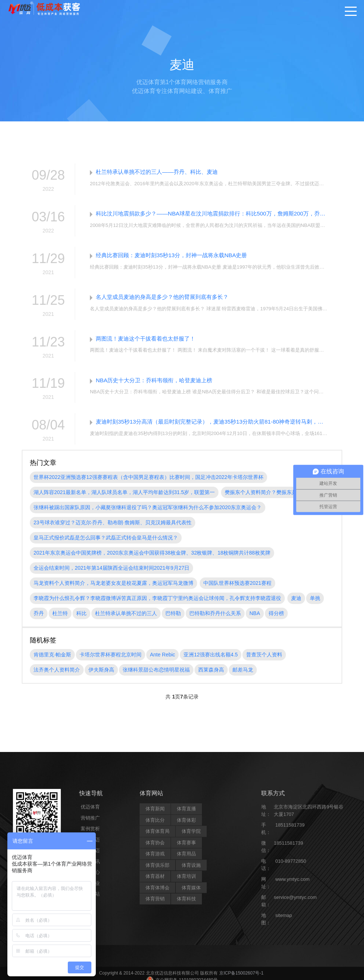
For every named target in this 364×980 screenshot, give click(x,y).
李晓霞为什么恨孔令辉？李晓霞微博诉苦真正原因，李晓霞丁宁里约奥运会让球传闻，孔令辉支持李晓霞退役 (157, 604)
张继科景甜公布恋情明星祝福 (156, 675)
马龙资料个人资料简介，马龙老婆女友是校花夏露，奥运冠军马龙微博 (113, 589)
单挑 (315, 604)
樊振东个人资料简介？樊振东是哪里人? (270, 498)
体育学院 (191, 972)
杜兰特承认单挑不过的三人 (126, 619)
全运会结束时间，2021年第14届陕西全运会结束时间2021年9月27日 (111, 573)
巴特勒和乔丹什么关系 (215, 619)
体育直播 (186, 950)
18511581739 (290, 966)
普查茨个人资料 (264, 660)
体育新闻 (155, 950)
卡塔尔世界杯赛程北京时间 (111, 660)
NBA (255, 619)
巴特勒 (173, 619)
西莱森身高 (211, 675)
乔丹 (39, 619)
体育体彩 (186, 961)
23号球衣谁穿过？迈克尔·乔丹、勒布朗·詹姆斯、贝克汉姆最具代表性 (113, 528)
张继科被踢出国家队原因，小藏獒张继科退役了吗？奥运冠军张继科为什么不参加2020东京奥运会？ (148, 513)
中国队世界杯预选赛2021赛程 (237, 589)
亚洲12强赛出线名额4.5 (211, 660)
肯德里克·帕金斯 (52, 660)
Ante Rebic (162, 660)
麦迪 (296, 604)
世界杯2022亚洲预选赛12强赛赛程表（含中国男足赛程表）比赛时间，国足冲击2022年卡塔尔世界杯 (148, 483)
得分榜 (276, 619)
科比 (81, 619)
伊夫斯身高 (101, 675)
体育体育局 (157, 972)
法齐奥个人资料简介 (57, 675)
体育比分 (155, 961)
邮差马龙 (243, 675)
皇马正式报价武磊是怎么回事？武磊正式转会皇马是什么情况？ (106, 543)
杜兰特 (60, 619)
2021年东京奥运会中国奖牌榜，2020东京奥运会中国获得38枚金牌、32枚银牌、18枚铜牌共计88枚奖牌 (152, 558)
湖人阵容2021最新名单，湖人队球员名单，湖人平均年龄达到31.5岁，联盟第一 (124, 498)
